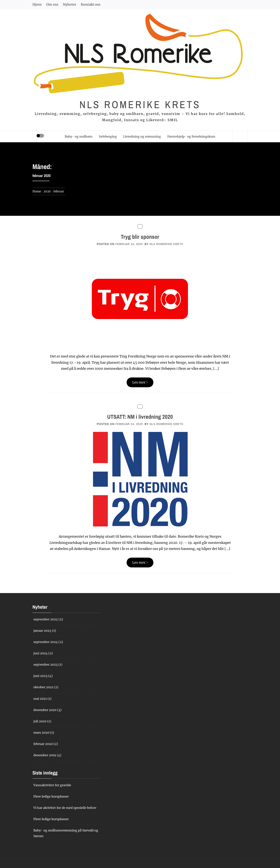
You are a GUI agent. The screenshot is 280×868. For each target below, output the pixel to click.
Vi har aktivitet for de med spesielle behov (65, 808)
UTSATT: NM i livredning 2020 (140, 417)
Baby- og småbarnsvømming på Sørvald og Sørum (66, 833)
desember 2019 (45, 755)
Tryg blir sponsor (140, 237)
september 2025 (46, 619)
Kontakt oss (91, 4)
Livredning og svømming (142, 136)
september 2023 (45, 664)
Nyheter (70, 4)
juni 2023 (40, 676)
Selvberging (108, 136)
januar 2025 (42, 631)
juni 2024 (40, 653)
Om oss (52, 4)
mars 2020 (41, 733)
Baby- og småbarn (79, 136)
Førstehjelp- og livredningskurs (191, 136)
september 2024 (46, 642)
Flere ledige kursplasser (51, 796)
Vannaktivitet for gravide (52, 785)
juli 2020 (40, 721)
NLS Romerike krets (140, 104)
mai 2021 (40, 699)
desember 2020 (45, 710)
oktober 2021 (43, 687)
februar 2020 (43, 744)
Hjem (37, 4)
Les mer (140, 382)
